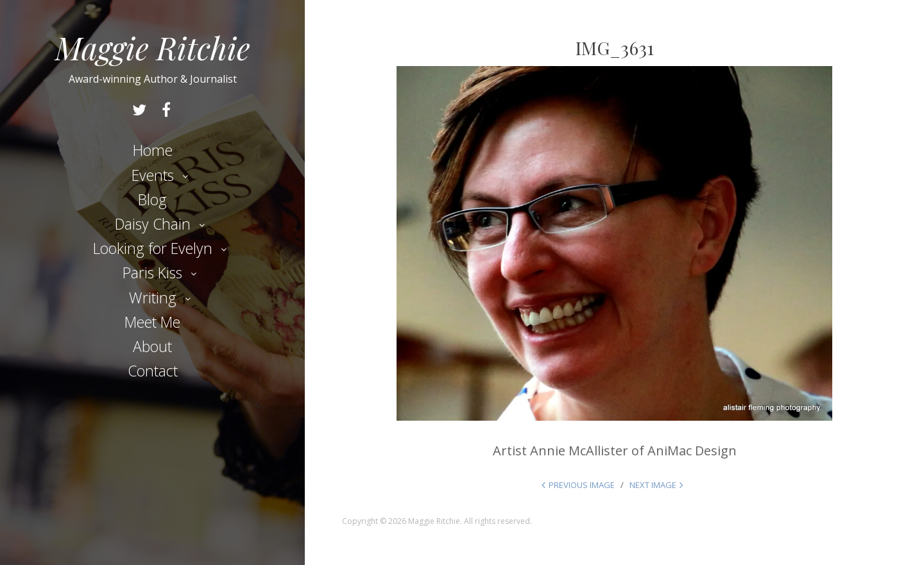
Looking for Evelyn (153, 248)
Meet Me (152, 322)
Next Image (653, 485)
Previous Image (582, 485)
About (152, 346)
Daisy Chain (153, 224)
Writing (153, 298)
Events (153, 175)
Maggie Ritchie (153, 47)
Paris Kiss (152, 273)
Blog (152, 199)
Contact (153, 371)
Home (153, 150)
